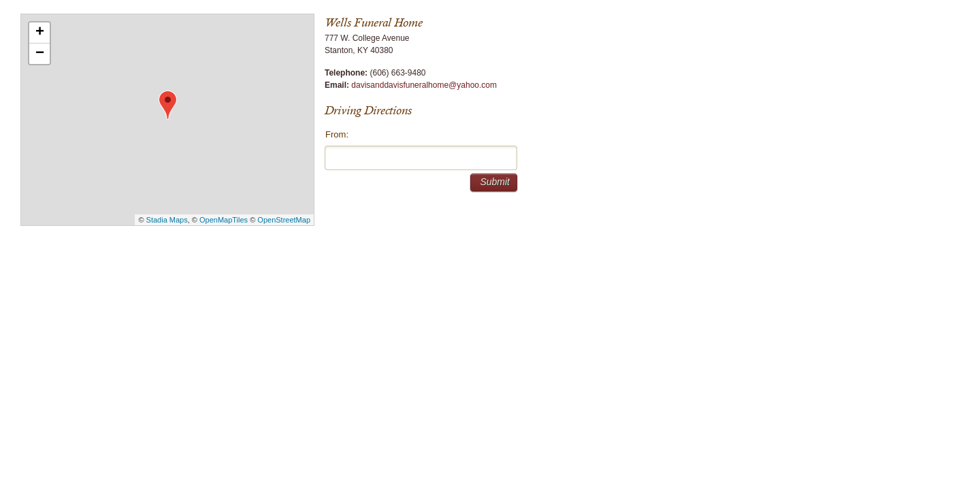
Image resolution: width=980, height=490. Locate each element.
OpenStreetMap (284, 220)
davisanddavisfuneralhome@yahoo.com (424, 85)
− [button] (40, 54)
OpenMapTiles (224, 220)
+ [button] (40, 33)
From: (337, 134)
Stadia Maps (167, 220)
